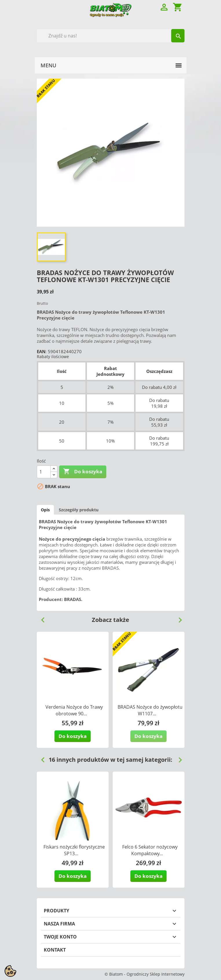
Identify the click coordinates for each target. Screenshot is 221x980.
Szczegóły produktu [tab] (79, 510)
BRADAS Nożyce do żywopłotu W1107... (150, 710)
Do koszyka (83, 472)
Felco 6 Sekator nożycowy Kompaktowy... (150, 850)
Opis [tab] (45, 510)
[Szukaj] (111, 36)
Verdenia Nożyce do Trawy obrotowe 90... (74, 710)
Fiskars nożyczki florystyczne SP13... (74, 850)
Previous (41, 618)
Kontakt (55, 950)
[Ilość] (44, 472)
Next (178, 618)
